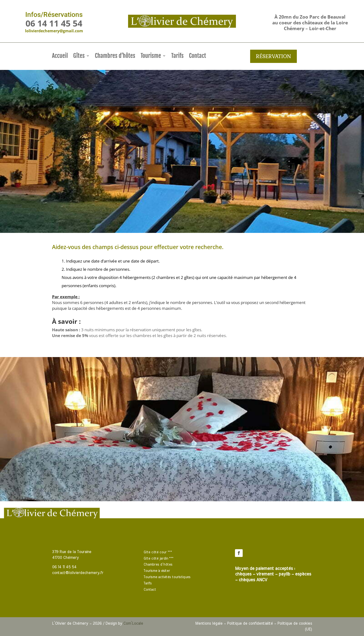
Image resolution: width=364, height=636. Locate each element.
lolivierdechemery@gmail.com (54, 31)
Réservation (273, 56)
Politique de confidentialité (250, 623)
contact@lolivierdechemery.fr (78, 573)
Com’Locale (133, 623)
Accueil (60, 57)
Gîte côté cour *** (158, 552)
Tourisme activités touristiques (167, 577)
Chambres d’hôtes (115, 57)
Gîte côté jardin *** (158, 559)
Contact (198, 57)
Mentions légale (209, 623)
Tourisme (151, 57)
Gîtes (79, 57)
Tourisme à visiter (157, 571)
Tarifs (177, 57)
